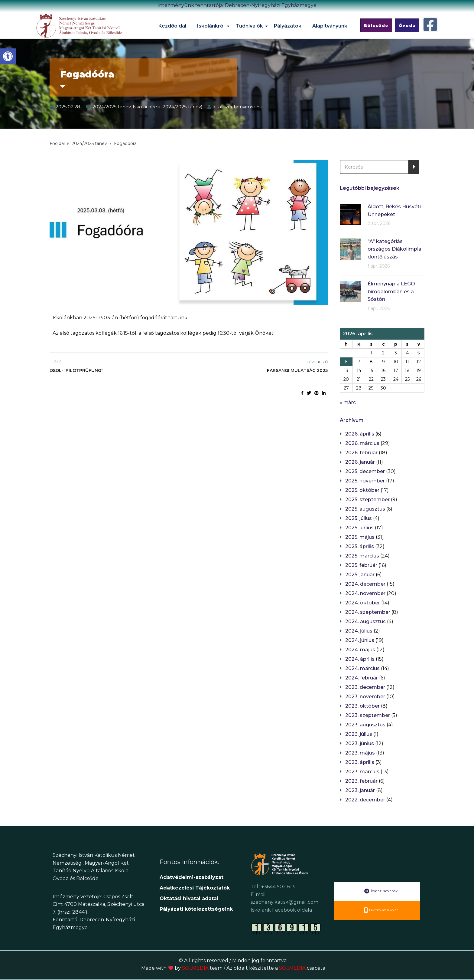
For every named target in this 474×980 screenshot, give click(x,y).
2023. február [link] (361, 781)
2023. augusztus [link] (365, 725)
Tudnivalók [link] (249, 26)
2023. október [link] (362, 706)
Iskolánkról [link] (211, 26)
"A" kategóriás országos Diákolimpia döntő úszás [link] (394, 249)
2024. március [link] (362, 668)
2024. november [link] (365, 593)
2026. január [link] (360, 462)
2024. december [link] (365, 584)
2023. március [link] (362, 772)
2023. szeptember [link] (368, 715)
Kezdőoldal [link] (172, 26)
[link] (8, 56)
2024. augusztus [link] (365, 622)
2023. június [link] (360, 743)
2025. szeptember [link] (367, 500)
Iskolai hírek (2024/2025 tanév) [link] (168, 107)
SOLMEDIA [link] (202, 968)
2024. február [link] (362, 678)
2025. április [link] (360, 546)
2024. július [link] (359, 631)
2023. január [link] (360, 790)
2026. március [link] (362, 443)
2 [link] (383, 353)
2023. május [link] (360, 753)
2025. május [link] (360, 537)
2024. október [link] (363, 603)
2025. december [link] (365, 471)
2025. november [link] (365, 481)
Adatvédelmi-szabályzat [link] (192, 877)
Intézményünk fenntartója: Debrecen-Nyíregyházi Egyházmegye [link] (237, 5)
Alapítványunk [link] (330, 26)
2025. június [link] (359, 528)
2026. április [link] (360, 434)
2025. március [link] (362, 556)
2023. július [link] (359, 734)
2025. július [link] (359, 518)
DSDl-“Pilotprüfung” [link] (76, 370)
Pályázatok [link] (288, 26)
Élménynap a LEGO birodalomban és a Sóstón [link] (391, 291)
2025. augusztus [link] (365, 509)
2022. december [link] (365, 800)
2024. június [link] (360, 640)
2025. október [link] (362, 490)
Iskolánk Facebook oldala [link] (281, 910)
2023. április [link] (360, 762)
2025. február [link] (361, 565)
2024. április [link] (360, 659)
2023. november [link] (365, 697)
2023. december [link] (365, 687)
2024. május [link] (360, 650)
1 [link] (371, 353)
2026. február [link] (361, 453)
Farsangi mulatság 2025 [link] (297, 370)
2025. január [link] (360, 575)
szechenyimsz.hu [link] (243, 107)
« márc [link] (348, 402)
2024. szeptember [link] (368, 612)
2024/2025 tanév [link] (112, 107)
